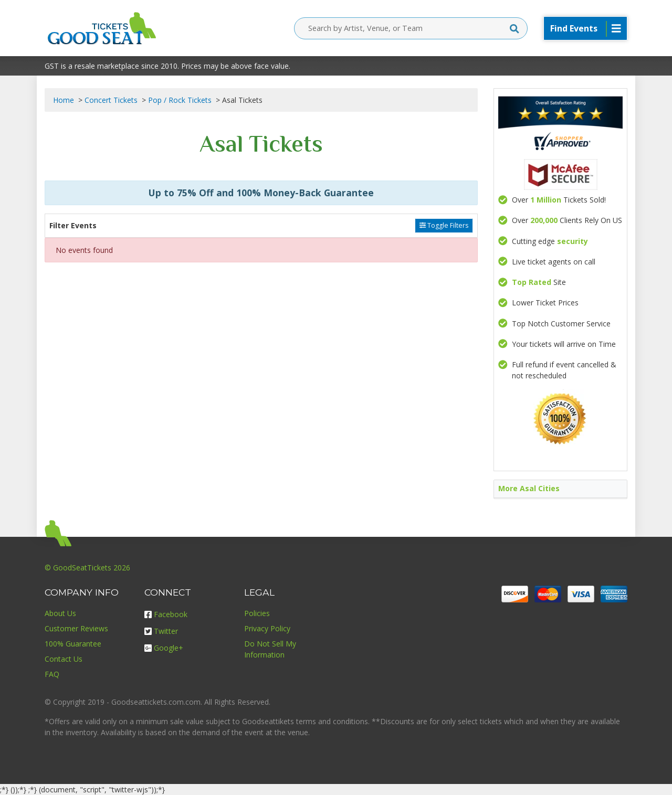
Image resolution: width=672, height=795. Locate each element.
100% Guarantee (73, 644)
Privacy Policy (267, 628)
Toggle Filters (444, 225)
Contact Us (64, 659)
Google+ (164, 648)
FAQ (52, 674)
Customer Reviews (76, 628)
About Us (60, 613)
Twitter (161, 631)
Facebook (166, 614)
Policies (257, 613)
